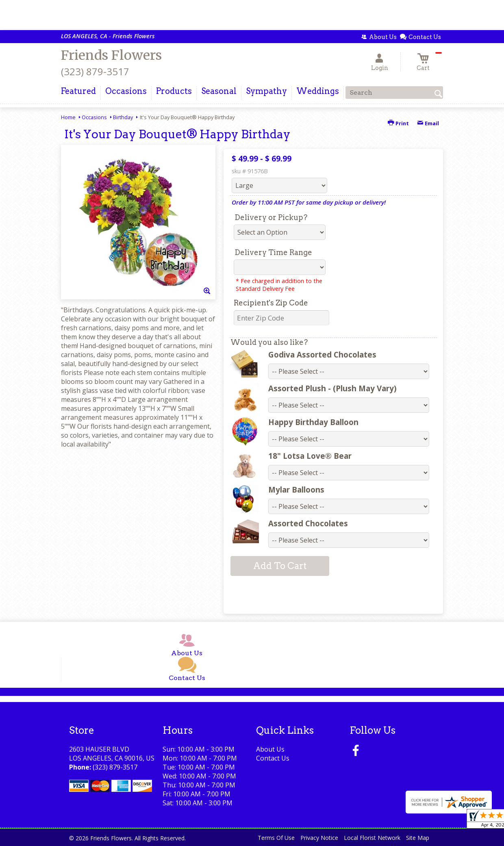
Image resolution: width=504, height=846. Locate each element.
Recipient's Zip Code (271, 303)
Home (68, 117)
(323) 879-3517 (95, 71)
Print (398, 123)
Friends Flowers (111, 55)
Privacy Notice (319, 838)
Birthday (123, 117)
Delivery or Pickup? (271, 217)
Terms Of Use (276, 838)
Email (428, 123)
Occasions (94, 117)
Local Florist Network (372, 838)
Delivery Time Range (273, 252)
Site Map (418, 838)
